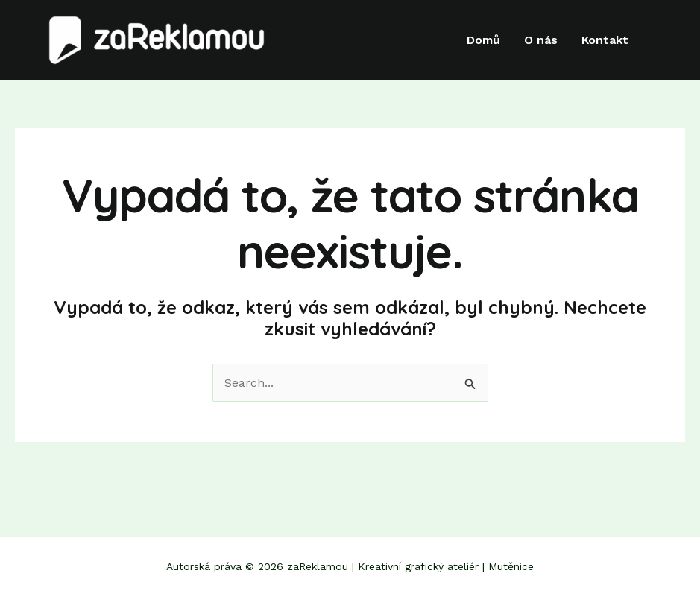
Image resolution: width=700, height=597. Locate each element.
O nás (541, 40)
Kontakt (605, 40)
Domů (483, 40)
